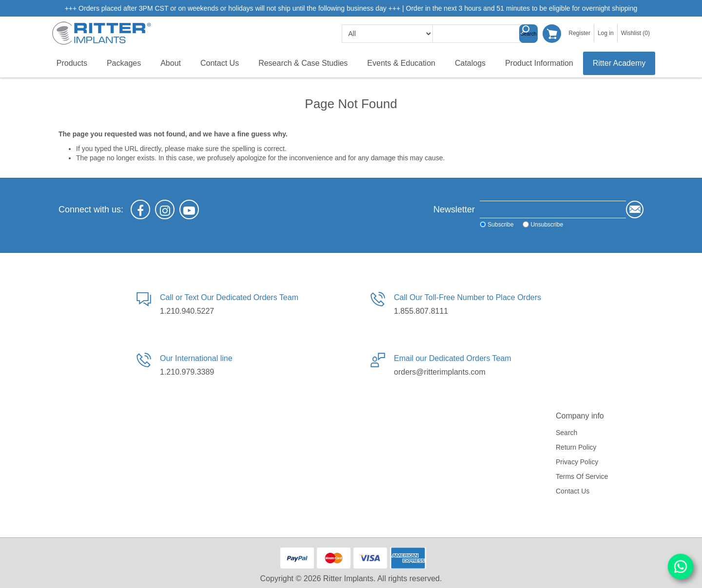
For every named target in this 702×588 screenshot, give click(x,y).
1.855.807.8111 (421, 311)
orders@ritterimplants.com (440, 372)
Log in (606, 33)
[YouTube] (189, 209)
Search (528, 34)
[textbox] (482, 34)
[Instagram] (165, 209)
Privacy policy (577, 462)
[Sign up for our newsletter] (553, 209)
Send (635, 209)
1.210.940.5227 (187, 311)
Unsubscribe (547, 225)
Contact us (573, 491)
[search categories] (387, 34)
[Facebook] (140, 209)
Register (579, 33)
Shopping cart (552, 34)
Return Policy (576, 447)
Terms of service (582, 476)
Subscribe (500, 225)
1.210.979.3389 (187, 372)
